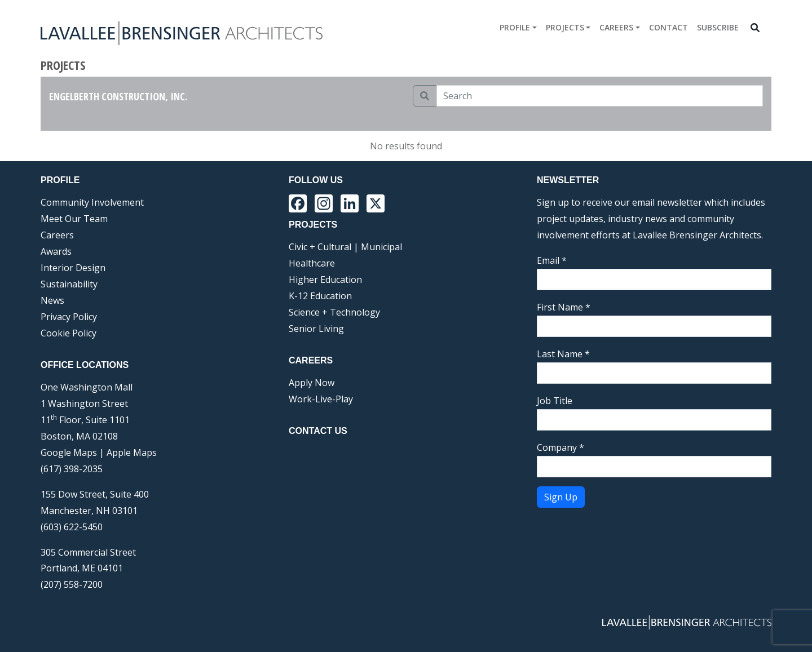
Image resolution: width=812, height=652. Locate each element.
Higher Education (325, 280)
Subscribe (718, 27)
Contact (668, 27)
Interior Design (73, 268)
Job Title (555, 401)
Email (552, 260)
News (52, 300)
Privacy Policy (69, 317)
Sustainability (69, 284)
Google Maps (69, 453)
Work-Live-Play (321, 399)
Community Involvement (92, 202)
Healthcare (312, 263)
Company (561, 447)
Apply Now (312, 383)
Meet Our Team (74, 219)
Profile (515, 27)
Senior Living (316, 329)
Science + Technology (334, 312)
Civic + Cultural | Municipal (345, 247)
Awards (56, 251)
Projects (565, 27)
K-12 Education (320, 296)
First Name (564, 307)
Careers (616, 27)
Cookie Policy (69, 333)
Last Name (563, 354)
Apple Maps (132, 453)
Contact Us (318, 431)
